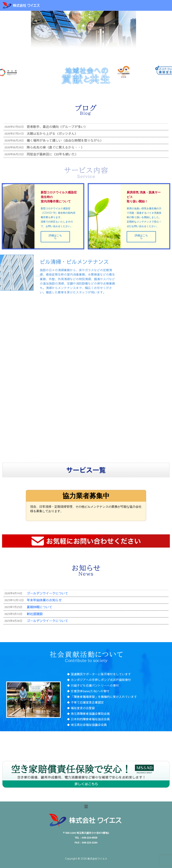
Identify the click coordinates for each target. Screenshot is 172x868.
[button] (86, 807)
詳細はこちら (55, 239)
